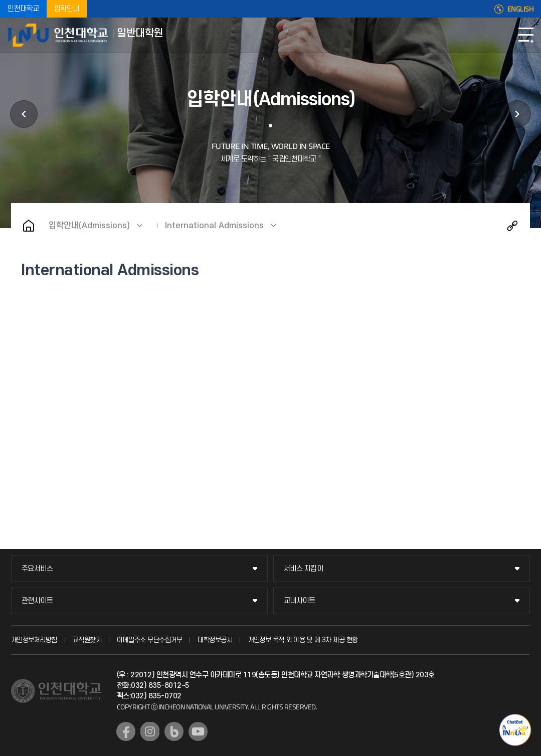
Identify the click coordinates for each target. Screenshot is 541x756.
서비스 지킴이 (304, 569)
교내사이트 (300, 601)
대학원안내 (24, 114)
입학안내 (67, 9)
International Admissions (214, 226)
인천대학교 (23, 9)
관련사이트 (37, 601)
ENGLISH (521, 9)
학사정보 (517, 114)
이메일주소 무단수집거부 (149, 640)
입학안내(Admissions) (89, 226)
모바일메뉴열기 (526, 35)
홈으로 (29, 226)
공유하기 (512, 226)
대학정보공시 (215, 640)
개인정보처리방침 (34, 640)
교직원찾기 (87, 640)
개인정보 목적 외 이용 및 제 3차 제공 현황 (303, 640)
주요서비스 (37, 569)
